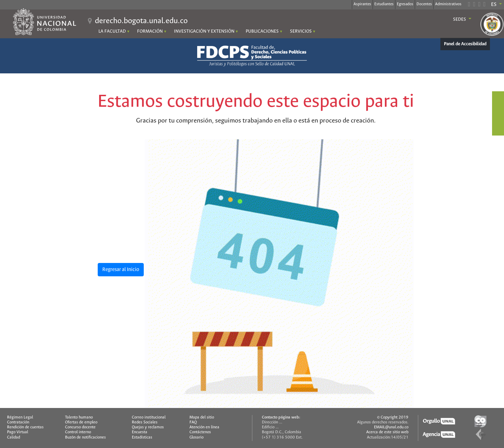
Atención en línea (204, 427)
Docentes (424, 4)
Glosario (196, 437)
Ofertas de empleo (81, 422)
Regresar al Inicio (121, 270)
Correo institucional (149, 417)
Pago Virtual (18, 432)
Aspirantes (362, 4)
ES (494, 5)
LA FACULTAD (112, 31)
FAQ (193, 422)
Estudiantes (384, 4)
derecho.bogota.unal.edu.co (141, 21)
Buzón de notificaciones (85, 437)
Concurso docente (80, 427)
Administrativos (448, 4)
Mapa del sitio (202, 417)
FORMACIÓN (150, 31)
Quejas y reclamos (148, 427)
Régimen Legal (20, 417)
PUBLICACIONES (262, 31)
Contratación (18, 422)
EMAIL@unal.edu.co (391, 427)
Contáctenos (200, 432)
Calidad (14, 437)
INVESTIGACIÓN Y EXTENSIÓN (204, 31)
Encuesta (140, 432)
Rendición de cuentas (25, 427)
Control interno (78, 432)
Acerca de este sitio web (387, 432)
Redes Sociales (145, 422)
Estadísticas (142, 437)
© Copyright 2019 (393, 417)
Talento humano (79, 417)
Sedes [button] (460, 20)
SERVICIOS (301, 31)
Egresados (405, 4)
